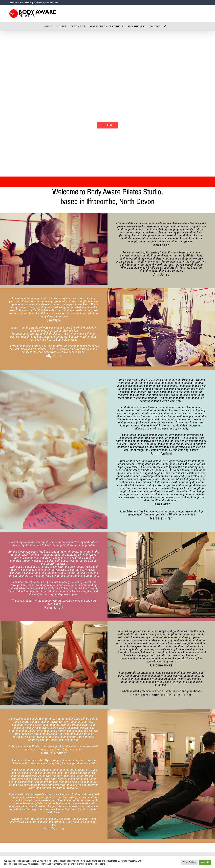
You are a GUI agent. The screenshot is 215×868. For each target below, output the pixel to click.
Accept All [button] (205, 862)
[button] (165, 26)
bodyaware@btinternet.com (46, 3)
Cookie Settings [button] (189, 862)
